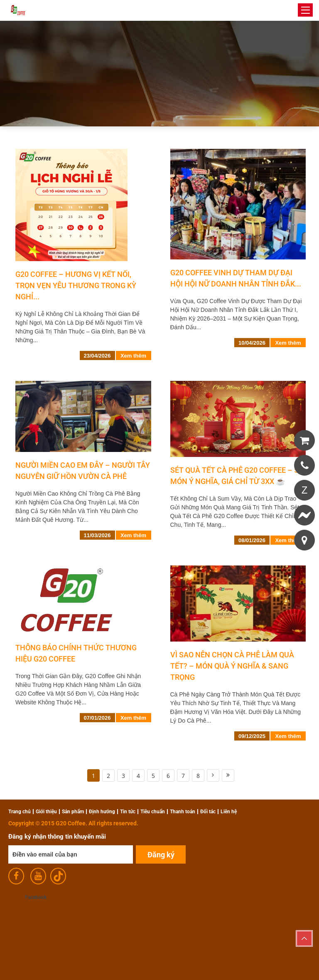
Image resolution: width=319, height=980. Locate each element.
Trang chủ (20, 812)
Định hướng (102, 812)
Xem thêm (133, 356)
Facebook (36, 897)
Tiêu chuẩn (153, 812)
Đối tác (208, 812)
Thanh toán (183, 812)
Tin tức (128, 812)
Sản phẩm (73, 812)
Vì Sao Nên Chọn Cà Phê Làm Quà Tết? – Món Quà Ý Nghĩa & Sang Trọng (232, 666)
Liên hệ (229, 812)
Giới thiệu (46, 812)
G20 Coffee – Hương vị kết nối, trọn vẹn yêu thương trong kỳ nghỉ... (76, 285)
